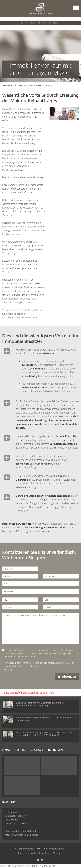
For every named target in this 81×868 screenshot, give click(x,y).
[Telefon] (20, 607)
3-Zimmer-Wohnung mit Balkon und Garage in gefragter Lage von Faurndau (46, 719)
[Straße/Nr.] (41, 592)
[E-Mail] (61, 607)
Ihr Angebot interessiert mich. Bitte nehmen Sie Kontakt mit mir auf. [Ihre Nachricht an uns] (41, 628)
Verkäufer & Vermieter (23, 85)
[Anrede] (20, 569)
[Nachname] (61, 576)
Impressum (24, 853)
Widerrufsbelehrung (41, 853)
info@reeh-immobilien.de (24, 831)
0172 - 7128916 (20, 824)
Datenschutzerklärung (27, 650)
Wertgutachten (23, 405)
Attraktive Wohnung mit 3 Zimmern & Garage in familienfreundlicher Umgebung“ (40, 704)
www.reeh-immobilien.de (26, 835)
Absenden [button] (69, 677)
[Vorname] (20, 576)
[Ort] (61, 600)
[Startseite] (41, 8)
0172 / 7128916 (29, 23)
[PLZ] (20, 600)
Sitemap (57, 853)
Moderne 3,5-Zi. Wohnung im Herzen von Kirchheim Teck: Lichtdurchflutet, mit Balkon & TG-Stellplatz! (44, 734)
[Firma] (41, 583)
